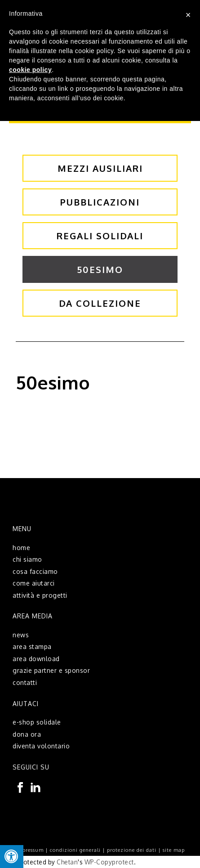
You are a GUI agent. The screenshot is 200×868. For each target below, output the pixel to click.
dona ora (27, 734)
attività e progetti (40, 595)
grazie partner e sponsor (51, 670)
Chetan (67, 862)
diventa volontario (41, 746)
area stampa (32, 647)
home (21, 548)
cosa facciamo (35, 571)
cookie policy (30, 70)
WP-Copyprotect (109, 862)
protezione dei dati (132, 850)
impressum (30, 850)
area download (36, 659)
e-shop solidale (37, 722)
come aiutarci (34, 583)
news (21, 635)
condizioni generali (75, 850)
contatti (25, 682)
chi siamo (27, 559)
